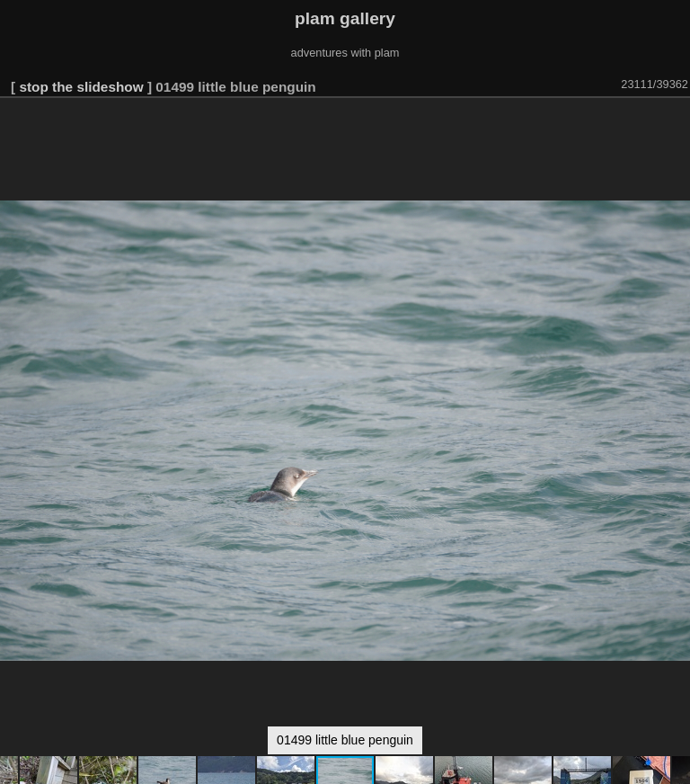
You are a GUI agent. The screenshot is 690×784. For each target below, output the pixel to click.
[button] (674, 123)
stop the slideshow (81, 87)
